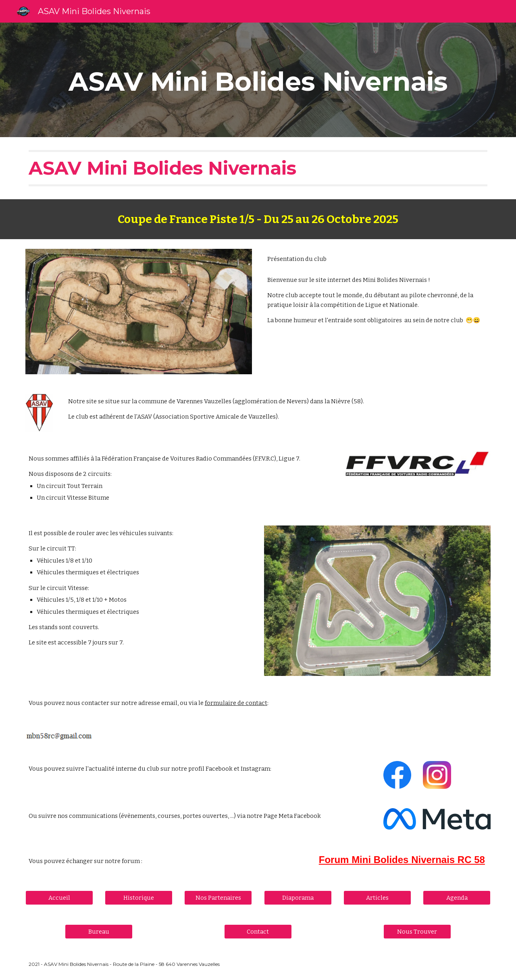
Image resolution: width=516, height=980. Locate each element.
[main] (258, 80)
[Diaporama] (298, 898)
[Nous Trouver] (417, 931)
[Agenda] (457, 898)
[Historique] (139, 898)
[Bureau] (99, 931)
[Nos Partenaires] (218, 898)
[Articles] (377, 898)
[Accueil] (59, 898)
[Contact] (258, 931)
